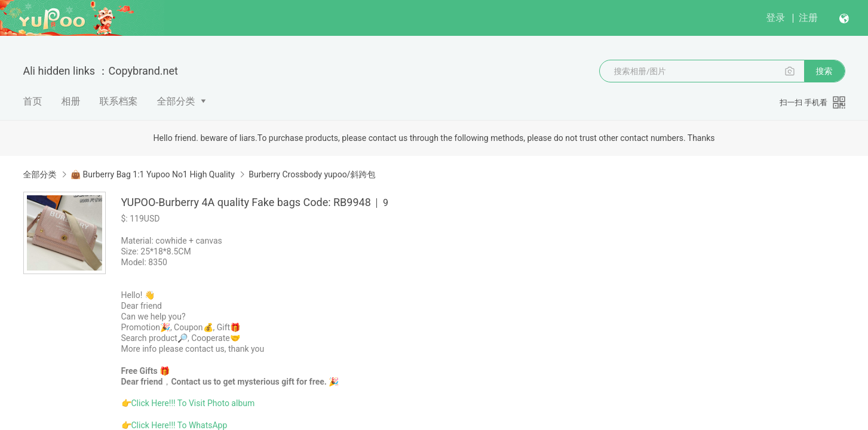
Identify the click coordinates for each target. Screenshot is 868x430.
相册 (71, 101)
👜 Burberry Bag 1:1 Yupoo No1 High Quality (153, 174)
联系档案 (119, 101)
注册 (808, 18)
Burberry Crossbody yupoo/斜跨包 (312, 174)
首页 (33, 101)
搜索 (824, 71)
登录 (775, 18)
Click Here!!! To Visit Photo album (193, 403)
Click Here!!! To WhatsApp (180, 425)
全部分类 (176, 101)
